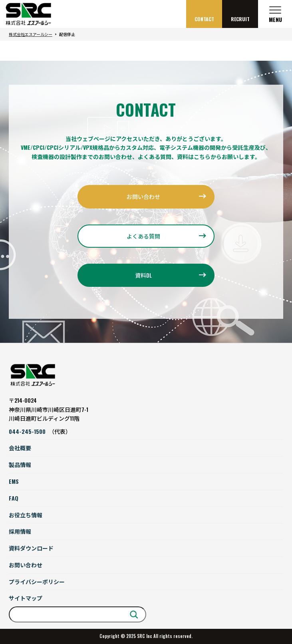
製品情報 (20, 464)
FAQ (14, 498)
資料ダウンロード (31, 548)
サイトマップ (26, 598)
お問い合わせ (143, 196)
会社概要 (20, 448)
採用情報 (20, 531)
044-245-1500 (27, 431)
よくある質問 (143, 236)
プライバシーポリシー (37, 581)
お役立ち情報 (26, 515)
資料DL (143, 275)
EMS (14, 481)
